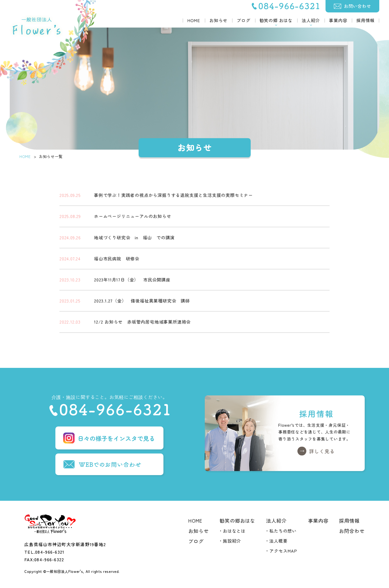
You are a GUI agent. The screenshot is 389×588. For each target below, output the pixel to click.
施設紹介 (232, 541)
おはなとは (234, 531)
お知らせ (218, 20)
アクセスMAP (283, 551)
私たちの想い (283, 531)
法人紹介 (276, 520)
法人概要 (278, 541)
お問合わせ (352, 531)
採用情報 (365, 20)
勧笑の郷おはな (237, 520)
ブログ (243, 20)
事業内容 (338, 20)
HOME (194, 20)
